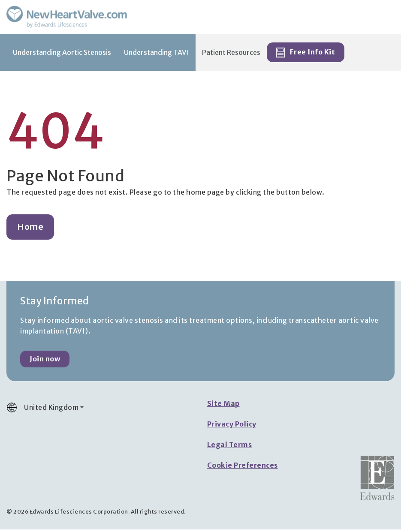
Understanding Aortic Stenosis (62, 55)
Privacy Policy (232, 427)
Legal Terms (230, 447)
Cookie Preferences (243, 468)
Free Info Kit (306, 55)
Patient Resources (231, 55)
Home (30, 229)
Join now (45, 361)
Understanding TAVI (157, 55)
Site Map (223, 406)
